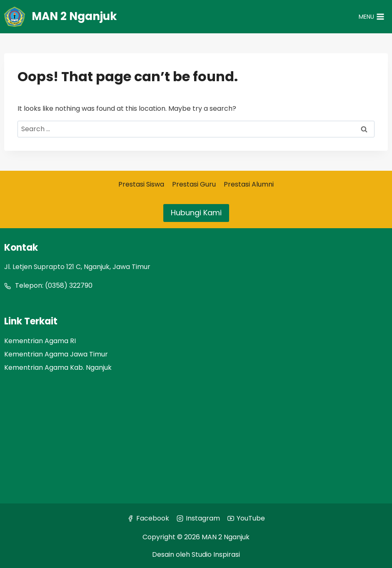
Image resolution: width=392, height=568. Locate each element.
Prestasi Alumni (249, 184)
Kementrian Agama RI (40, 341)
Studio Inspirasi (216, 554)
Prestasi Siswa (141, 184)
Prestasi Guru (194, 184)
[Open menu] (371, 17)
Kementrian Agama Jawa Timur (56, 354)
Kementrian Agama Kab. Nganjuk (58, 367)
